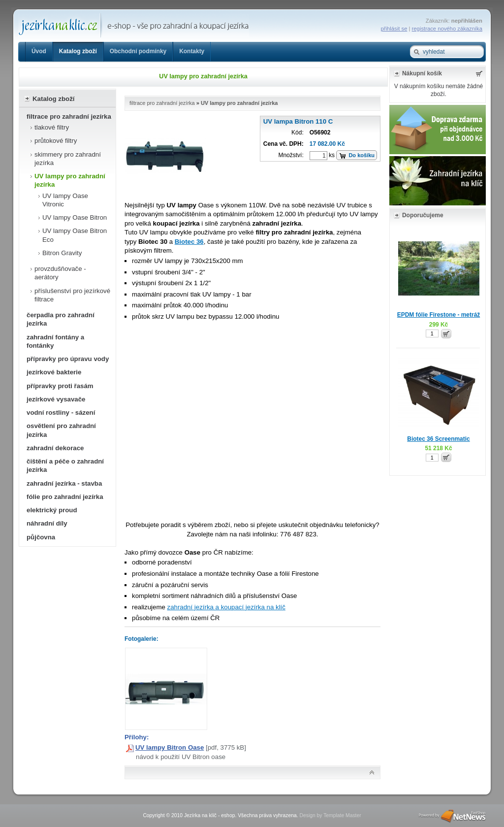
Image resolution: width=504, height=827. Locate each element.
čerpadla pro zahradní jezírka (61, 319)
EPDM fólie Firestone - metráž (439, 315)
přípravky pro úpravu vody (68, 359)
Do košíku (362, 155)
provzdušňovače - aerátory (60, 273)
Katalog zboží (78, 51)
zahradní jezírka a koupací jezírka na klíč (226, 607)
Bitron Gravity (62, 253)
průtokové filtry (56, 141)
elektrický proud (52, 510)
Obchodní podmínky (138, 51)
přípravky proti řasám (60, 386)
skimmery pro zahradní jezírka (68, 159)
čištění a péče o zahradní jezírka (65, 465)
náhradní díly (47, 523)
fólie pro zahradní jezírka (65, 497)
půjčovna (41, 537)
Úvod (39, 51)
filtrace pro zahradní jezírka (69, 116)
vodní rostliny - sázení (61, 413)
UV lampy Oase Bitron (75, 217)
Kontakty (192, 51)
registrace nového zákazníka (447, 29)
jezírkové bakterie (54, 372)
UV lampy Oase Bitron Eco (75, 235)
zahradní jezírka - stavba (64, 483)
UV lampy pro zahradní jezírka (70, 180)
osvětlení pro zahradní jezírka (61, 430)
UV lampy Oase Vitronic (65, 200)
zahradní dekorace (55, 448)
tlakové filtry (52, 127)
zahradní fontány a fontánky (55, 341)
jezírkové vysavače (56, 399)
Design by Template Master (330, 815)
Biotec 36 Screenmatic (438, 439)
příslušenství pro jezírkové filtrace (72, 295)
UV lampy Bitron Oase (170, 747)
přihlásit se (394, 29)
